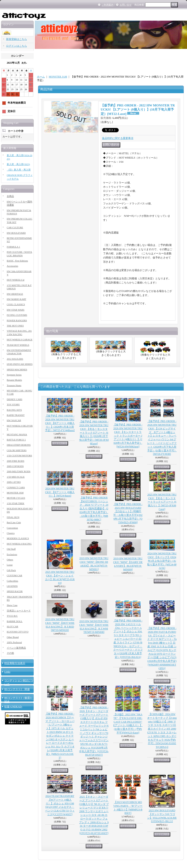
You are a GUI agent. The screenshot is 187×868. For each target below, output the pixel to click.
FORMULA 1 (13, 247)
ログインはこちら (17, 46)
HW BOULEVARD (16, 233)
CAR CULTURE (15, 227)
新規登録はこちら (17, 39)
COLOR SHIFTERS (17, 450)
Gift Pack (11, 570)
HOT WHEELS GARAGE (20, 340)
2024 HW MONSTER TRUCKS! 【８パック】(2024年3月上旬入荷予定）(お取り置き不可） (162, 561)
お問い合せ (126, 5)
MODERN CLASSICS (18, 538)
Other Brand (13, 637)
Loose (10, 565)
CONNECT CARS (16, 487)
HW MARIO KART (17, 299)
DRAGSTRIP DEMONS (19, 445)
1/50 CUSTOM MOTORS (19, 456)
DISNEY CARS (14, 399)
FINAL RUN (13, 517)
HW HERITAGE (15, 294)
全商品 (10, 196)
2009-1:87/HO (14, 482)
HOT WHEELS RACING (19, 544)
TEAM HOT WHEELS (18, 345)
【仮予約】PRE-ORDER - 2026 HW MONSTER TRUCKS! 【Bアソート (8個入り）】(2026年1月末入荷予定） (60, 423)
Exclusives (12, 554)
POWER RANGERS (17, 320)
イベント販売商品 (16, 648)
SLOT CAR (13, 626)
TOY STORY (13, 404)
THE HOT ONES (15, 326)
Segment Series (14, 375)
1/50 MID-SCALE (16, 477)
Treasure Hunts (14, 385)
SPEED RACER (15, 591)
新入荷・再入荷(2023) (18, 164)
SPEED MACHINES (17, 369)
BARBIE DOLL (15, 621)
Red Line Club (14, 522)
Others (10, 560)
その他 (10, 653)
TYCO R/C (12, 616)
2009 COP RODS (15, 466)
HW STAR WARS (16, 310)
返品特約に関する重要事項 (118, 138)
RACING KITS (14, 410)
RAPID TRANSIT (16, 415)
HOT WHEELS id (16, 280)
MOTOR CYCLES (16, 498)
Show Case (12, 605)
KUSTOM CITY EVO (18, 632)
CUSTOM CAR (14, 575)
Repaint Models (14, 380)
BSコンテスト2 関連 (17, 689)
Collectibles (13, 581)
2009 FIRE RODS (16, 461)
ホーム (41, 77)
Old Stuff (11, 549)
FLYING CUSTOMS (17, 315)
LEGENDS (12, 586)
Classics (11, 533)
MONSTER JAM (15, 493)
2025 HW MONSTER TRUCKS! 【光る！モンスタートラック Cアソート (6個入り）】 (162, 502)
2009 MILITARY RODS (19, 471)
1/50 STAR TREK (16, 503)
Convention (12, 528)
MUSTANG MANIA (17, 434)
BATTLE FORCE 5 (16, 440)
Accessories (13, 266)
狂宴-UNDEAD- (13, 707)
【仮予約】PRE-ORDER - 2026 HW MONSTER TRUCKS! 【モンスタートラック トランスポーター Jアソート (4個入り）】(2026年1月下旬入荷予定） (128, 436)
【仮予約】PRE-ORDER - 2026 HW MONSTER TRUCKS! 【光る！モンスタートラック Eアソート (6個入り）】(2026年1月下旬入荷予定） (94, 433)
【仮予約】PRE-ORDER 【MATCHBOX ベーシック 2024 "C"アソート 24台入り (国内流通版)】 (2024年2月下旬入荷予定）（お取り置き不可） (94, 509)
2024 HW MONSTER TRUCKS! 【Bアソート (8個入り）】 (60, 492)
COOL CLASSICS (16, 304)
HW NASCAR (14, 420)
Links (7, 672)
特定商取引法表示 (15, 663)
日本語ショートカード (19, 611)
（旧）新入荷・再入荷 (19, 170)
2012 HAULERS (15, 359)
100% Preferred (14, 642)
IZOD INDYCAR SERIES (20, 364)
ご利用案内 (108, 5)
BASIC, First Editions (17, 261)
